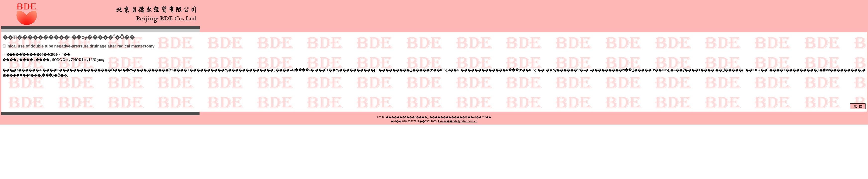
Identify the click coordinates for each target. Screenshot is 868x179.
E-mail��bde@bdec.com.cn (458, 121)
